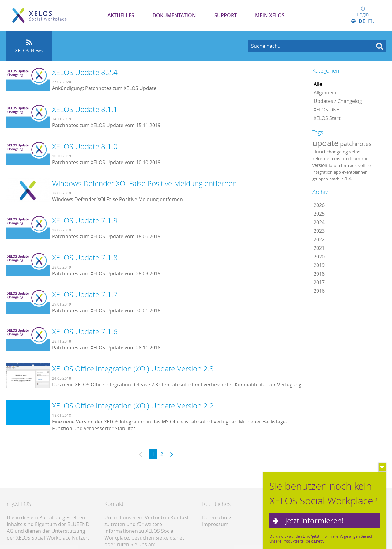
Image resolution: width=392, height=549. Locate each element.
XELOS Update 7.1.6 (85, 332)
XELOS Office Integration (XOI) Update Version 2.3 (133, 369)
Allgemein (325, 92)
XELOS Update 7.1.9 (85, 220)
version (320, 165)
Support (226, 15)
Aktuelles (121, 15)
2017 (319, 282)
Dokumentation (174, 15)
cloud (319, 152)
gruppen (320, 179)
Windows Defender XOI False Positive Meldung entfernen (144, 183)
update (326, 143)
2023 (319, 231)
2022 (319, 239)
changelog (337, 152)
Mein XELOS (270, 15)
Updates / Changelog (338, 101)
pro (345, 158)
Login (363, 12)
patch (334, 179)
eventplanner (354, 172)
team (355, 158)
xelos (355, 152)
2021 (319, 248)
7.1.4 (346, 179)
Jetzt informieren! (314, 521)
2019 (319, 265)
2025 (319, 214)
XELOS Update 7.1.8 (85, 258)
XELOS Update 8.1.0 (85, 146)
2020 (319, 257)
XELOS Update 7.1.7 (85, 295)
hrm (345, 165)
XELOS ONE (326, 110)
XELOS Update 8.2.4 (85, 72)
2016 (319, 291)
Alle (318, 84)
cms (336, 158)
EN (371, 21)
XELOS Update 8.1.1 (85, 109)
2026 (319, 205)
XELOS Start (327, 118)
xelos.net (322, 158)
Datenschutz (217, 517)
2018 (319, 274)
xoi (364, 158)
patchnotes (356, 144)
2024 (319, 222)
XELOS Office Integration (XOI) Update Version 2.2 (133, 406)
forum (334, 165)
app (337, 172)
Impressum (215, 524)
